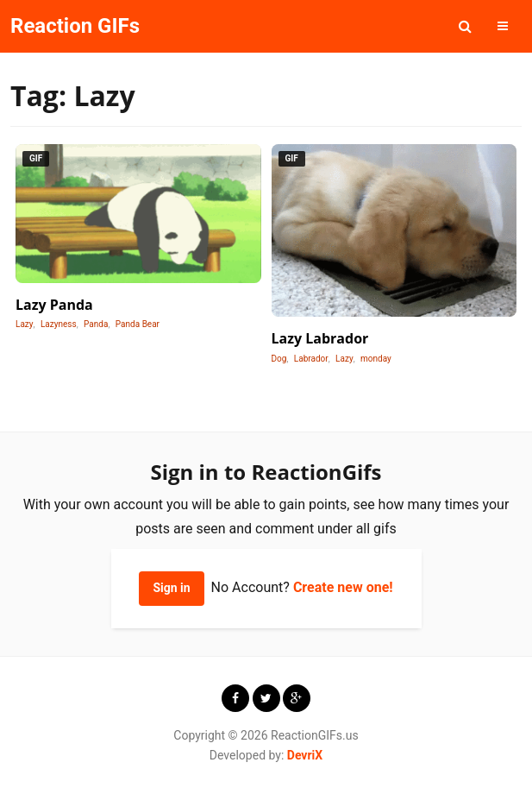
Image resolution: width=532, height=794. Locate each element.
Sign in (171, 588)
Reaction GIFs (75, 26)
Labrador (311, 359)
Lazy (25, 324)
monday (376, 359)
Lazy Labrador (320, 338)
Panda (96, 324)
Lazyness (59, 324)
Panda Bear (138, 324)
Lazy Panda (54, 305)
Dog (279, 359)
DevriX (305, 755)
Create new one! (343, 587)
